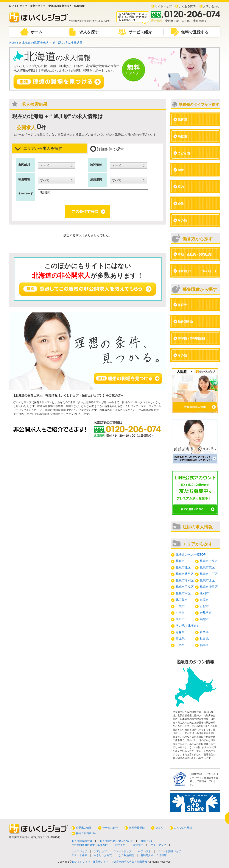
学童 (181, 170)
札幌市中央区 (209, 561)
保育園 (182, 120)
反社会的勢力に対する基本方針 (90, 845)
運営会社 (138, 845)
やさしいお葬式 (103, 855)
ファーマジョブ (122, 851)
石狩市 (204, 606)
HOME (14, 43)
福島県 (204, 645)
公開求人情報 (84, 828)
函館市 (204, 619)
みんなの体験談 (183, 828)
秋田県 (204, 639)
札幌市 (180, 561)
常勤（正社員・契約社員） (196, 254)
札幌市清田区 (209, 587)
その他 (182, 220)
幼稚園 (182, 136)
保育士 (182, 305)
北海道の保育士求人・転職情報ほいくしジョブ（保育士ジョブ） (59, 395)
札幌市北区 (183, 567)
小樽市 (180, 613)
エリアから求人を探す (38, 149)
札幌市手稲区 (185, 587)
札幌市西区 (207, 580)
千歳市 (180, 606)
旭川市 (180, 619)
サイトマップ (163, 6)
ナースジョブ (79, 851)
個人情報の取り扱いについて (116, 841)
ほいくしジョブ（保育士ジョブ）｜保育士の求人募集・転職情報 (110, 862)
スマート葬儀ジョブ (169, 851)
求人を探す (89, 32)
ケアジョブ (100, 851)
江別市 (204, 593)
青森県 (180, 632)
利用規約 (120, 845)
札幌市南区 (183, 593)
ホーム (37, 32)
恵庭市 (204, 600)
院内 (181, 187)
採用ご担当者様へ (86, 833)
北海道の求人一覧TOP (191, 554)
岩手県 (204, 632)
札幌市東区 (207, 567)
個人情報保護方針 (82, 841)
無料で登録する (195, 32)
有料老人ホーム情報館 (154, 855)
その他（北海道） (188, 626)
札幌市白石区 (209, 574)
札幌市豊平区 (185, 574)
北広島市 (182, 600)
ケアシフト (145, 851)
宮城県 (180, 639)
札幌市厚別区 (185, 580)
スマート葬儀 (79, 855)
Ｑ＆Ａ (159, 828)
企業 (181, 204)
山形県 (180, 645)
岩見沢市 (206, 613)
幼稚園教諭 (185, 322)
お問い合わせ (211, 6)
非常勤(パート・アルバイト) (197, 271)
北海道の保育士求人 (35, 43)
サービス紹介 (140, 32)
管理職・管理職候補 (191, 339)
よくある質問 (187, 6)
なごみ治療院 (126, 855)
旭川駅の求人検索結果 (67, 43)
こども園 (184, 153)
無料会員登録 (137, 828)
